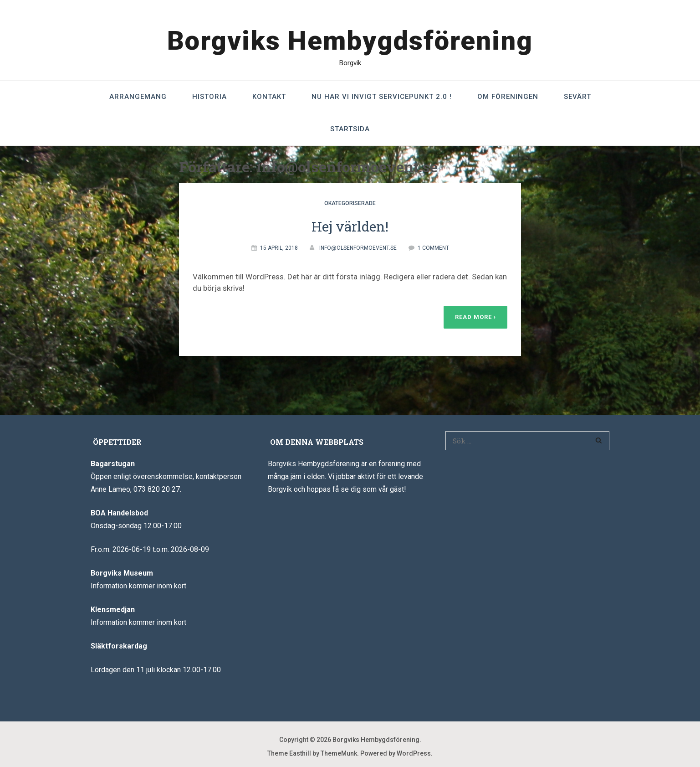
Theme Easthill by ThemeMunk (312, 753)
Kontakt (269, 97)
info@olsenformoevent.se (358, 248)
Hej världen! (350, 226)
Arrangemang (138, 97)
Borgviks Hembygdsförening (350, 41)
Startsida (350, 129)
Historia (209, 97)
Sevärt (577, 97)
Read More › (475, 317)
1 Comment (433, 248)
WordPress (414, 753)
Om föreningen (508, 97)
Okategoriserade (350, 203)
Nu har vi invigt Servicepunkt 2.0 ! (382, 97)
